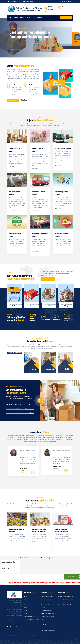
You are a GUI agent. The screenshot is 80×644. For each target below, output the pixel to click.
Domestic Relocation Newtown (31, 622)
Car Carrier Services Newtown (48, 631)
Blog (34, 18)
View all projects (48, 279)
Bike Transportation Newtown (48, 602)
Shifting (66, 306)
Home (10, 18)
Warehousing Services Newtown (31, 619)
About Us (26, 599)
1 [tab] (38, 55)
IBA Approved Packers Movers (48, 613)
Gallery (28, 18)
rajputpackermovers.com (16, 304)
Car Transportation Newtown (48, 599)
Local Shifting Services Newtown (49, 622)
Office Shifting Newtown (47, 611)
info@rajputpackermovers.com (27, 1)
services (22, 18)
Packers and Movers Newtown (31, 616)
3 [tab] (42, 55)
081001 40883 (13, 1)
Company (16, 18)
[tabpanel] (40, 38)
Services (26, 602)
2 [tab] (40, 55)
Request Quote (66, 18)
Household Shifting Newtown (48, 596)
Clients (25, 611)
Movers (32, 306)
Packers (14, 306)
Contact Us (40, 18)
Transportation (49, 306)
